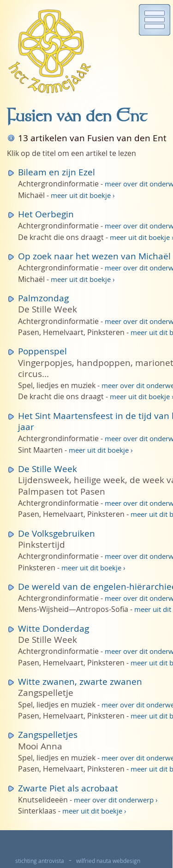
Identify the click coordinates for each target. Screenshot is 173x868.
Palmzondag (43, 298)
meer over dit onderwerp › (116, 800)
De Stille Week (48, 469)
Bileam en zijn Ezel (57, 172)
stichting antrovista (40, 861)
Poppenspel (42, 351)
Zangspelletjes (48, 734)
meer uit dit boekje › (83, 195)
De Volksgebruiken (57, 533)
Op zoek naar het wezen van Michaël (94, 256)
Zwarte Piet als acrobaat (68, 788)
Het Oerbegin (46, 214)
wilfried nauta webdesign (108, 861)
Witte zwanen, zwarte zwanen (80, 681)
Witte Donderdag (54, 628)
